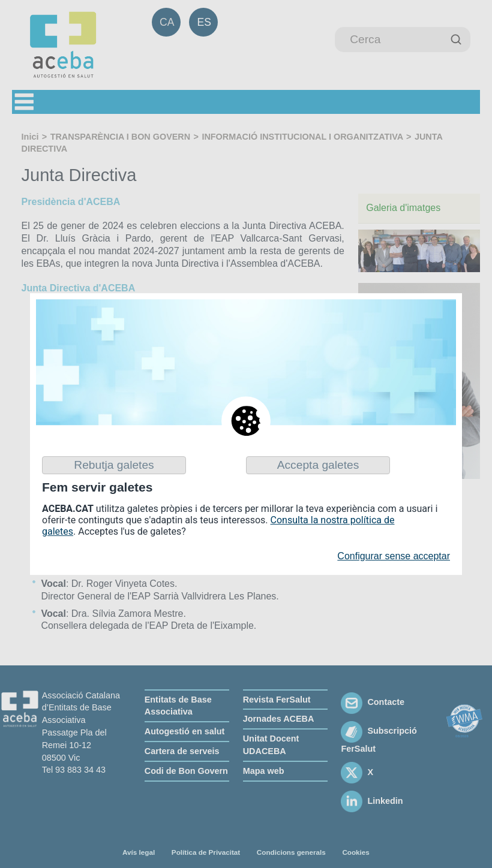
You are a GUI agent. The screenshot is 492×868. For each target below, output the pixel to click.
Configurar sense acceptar (394, 556)
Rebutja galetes (114, 465)
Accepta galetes (318, 465)
